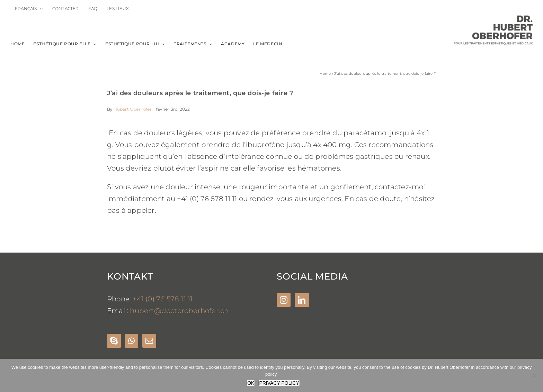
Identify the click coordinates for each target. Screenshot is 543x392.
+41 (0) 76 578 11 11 (163, 299)
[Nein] (534, 375)
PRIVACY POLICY (279, 383)
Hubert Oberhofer (133, 109)
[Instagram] (284, 300)
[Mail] (149, 341)
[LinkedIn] (302, 300)
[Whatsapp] (131, 341)
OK (251, 383)
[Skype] (114, 341)
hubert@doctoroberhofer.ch (179, 311)
